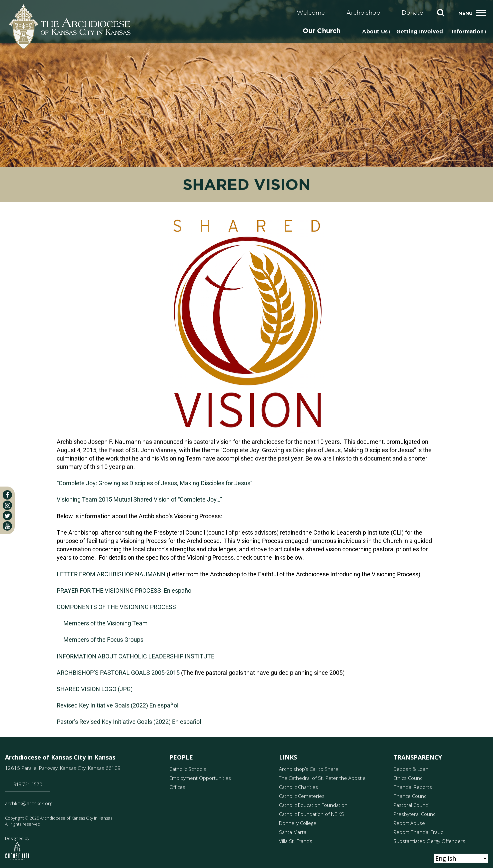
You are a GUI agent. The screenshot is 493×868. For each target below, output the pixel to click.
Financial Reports (413, 787)
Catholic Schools (188, 769)
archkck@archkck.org (29, 803)
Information (468, 31)
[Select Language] (461, 858)
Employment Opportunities (200, 778)
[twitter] (7, 516)
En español (178, 591)
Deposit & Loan (411, 769)
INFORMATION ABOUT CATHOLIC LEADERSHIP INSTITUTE (135, 656)
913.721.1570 (28, 784)
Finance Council (411, 796)
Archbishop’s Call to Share (309, 769)
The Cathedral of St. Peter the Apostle (322, 778)
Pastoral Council (411, 805)
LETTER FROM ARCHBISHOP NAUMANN (111, 574)
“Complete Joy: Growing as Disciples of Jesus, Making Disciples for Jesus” (154, 483)
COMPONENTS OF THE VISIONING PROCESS (116, 607)
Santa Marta (293, 832)
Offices (177, 787)
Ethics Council (409, 778)
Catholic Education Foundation (313, 805)
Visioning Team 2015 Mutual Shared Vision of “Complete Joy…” (139, 499)
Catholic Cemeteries (302, 796)
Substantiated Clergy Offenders (429, 841)
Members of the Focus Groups (103, 640)
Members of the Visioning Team (105, 623)
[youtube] (7, 526)
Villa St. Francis (296, 841)
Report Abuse (409, 823)
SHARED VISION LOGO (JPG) (95, 689)
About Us (375, 31)
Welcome (311, 13)
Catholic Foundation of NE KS (311, 814)
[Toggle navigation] (481, 13)
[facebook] (7, 495)
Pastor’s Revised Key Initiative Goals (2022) (114, 722)
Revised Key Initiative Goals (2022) (102, 705)
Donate (412, 13)
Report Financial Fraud (418, 832)
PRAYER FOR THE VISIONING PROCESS (109, 591)
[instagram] (7, 505)
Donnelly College (298, 823)
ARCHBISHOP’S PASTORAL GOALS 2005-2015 (118, 673)
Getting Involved (420, 31)
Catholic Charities (298, 787)
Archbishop (363, 13)
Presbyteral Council (415, 814)
